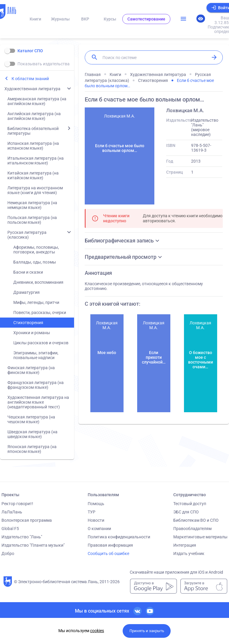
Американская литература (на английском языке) (37, 101)
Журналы (60, 19)
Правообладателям (192, 529)
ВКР (85, 19)
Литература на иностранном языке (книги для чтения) (35, 190)
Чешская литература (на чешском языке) (31, 419)
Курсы (110, 19)
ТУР (92, 512)
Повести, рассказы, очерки (40, 313)
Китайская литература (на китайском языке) (33, 175)
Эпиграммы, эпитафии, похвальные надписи (36, 355)
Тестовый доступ (190, 504)
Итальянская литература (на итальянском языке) (36, 161)
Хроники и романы (32, 333)
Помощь (96, 504)
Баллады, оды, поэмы (35, 262)
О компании (99, 529)
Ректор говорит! (17, 504)
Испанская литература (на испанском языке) (33, 146)
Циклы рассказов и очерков (41, 343)
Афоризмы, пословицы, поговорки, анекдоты (36, 250)
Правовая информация (110, 545)
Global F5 (10, 529)
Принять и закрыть (147, 631)
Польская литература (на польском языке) (32, 220)
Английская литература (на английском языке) (34, 116)
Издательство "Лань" (22, 537)
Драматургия (27, 292)
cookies (97, 631)
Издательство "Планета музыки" (33, 545)
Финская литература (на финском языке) (31, 370)
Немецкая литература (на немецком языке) (32, 205)
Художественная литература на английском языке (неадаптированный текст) (38, 402)
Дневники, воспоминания (38, 282)
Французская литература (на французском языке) (36, 385)
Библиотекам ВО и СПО (196, 520)
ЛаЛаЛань (12, 512)
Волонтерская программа (27, 520)
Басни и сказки (28, 272)
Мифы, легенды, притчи (36, 302)
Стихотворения (28, 323)
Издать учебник (189, 553)
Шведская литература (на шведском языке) (32, 434)
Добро (8, 553)
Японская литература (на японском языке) (32, 449)
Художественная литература (32, 89)
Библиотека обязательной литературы (33, 131)
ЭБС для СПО (186, 512)
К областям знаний (30, 79)
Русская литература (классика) (27, 235)
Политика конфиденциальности (119, 537)
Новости (96, 520)
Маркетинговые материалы (200, 537)
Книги (35, 19)
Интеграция (185, 545)
